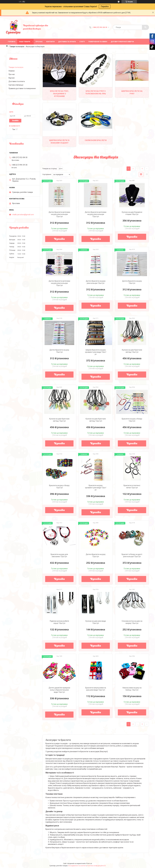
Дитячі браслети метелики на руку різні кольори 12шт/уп (59, 214)
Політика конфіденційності (96, 866)
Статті (82, 42)
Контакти (50, 42)
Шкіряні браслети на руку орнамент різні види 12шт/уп (96, 352)
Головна (12, 42)
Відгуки (12, 78)
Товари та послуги (17, 47)
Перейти (105, 6)
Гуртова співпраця (16, 85)
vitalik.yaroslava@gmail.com (23, 215)
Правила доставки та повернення (22, 88)
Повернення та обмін (98, 42)
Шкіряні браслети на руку (132, 92)
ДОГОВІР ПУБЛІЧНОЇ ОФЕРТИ (122, 42)
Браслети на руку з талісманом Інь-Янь (96, 92)
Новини (12, 71)
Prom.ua (89, 864)
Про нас (39, 42)
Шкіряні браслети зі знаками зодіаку (59, 142)
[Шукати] (145, 27)
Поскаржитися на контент (77, 866)
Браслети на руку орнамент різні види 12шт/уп (96, 488)
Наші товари (25, 42)
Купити (59, 239)
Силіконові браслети (96, 140)
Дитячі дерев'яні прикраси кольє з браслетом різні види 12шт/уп (59, 690)
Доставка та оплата (67, 42)
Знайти (15, 121)
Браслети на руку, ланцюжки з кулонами (59, 94)
